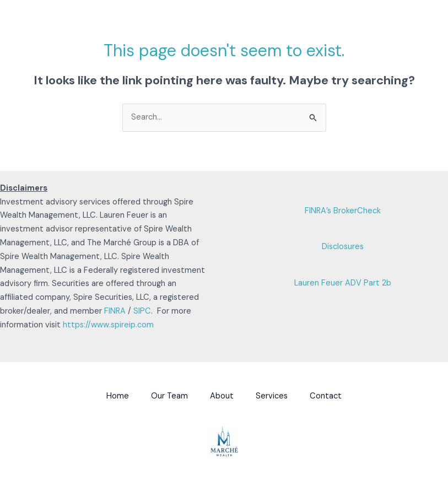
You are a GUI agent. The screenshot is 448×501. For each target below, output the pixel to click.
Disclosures (343, 247)
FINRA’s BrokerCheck (343, 211)
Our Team (169, 396)
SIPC (142, 311)
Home (118, 396)
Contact (326, 396)
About (222, 396)
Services (272, 396)
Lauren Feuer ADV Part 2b (343, 283)
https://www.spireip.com (108, 325)
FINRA (115, 311)
